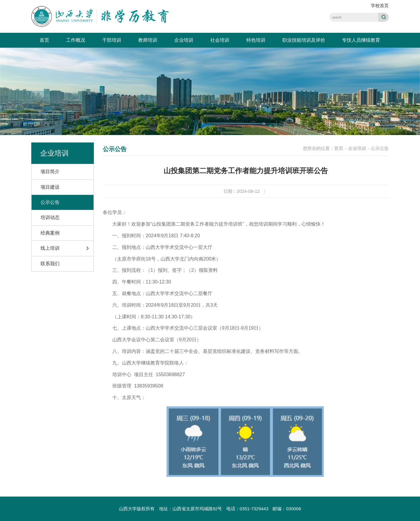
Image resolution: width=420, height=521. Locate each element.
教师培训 (148, 40)
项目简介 (50, 172)
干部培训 (112, 40)
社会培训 (220, 40)
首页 (44, 40)
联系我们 (50, 264)
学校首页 (380, 6)
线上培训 (50, 248)
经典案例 (50, 233)
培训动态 (50, 217)
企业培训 (184, 40)
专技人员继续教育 (361, 40)
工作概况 (76, 40)
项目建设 (50, 187)
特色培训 (256, 40)
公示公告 (50, 202)
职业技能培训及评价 (304, 40)
